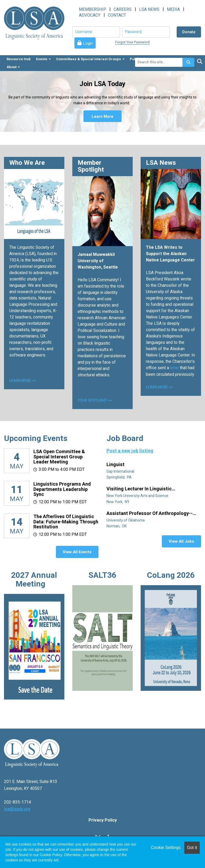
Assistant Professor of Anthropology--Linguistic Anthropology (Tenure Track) (151, 514)
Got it (192, 848)
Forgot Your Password (132, 42)
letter (175, 368)
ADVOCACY (90, 15)
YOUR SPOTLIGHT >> (95, 400)
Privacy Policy (103, 820)
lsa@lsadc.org (17, 809)
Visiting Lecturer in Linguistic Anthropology (139, 489)
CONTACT (117, 15)
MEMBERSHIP (93, 10)
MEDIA (173, 10)
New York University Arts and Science (138, 496)
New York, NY (118, 502)
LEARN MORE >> (23, 381)
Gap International (121, 471)
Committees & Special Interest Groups (90, 59)
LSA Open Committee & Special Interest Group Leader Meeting (59, 457)
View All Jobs (181, 541)
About (13, 67)
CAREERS (123, 10)
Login (88, 43)
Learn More (102, 116)
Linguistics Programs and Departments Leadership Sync (62, 489)
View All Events (77, 552)
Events (43, 59)
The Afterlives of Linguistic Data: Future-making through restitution (66, 522)
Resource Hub (19, 59)
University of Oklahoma (126, 520)
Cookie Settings (166, 848)
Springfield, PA (119, 477)
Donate (189, 32)
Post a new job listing (130, 451)
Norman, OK (117, 526)
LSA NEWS (149, 10)
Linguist (116, 465)
